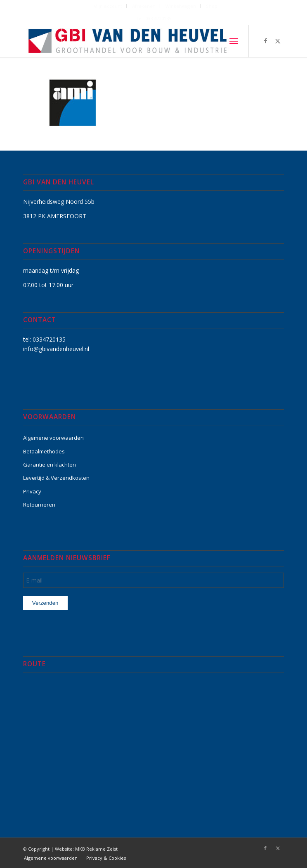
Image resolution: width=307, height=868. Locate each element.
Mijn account (108, 6)
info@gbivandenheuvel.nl (56, 349)
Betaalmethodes (44, 451)
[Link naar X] (278, 41)
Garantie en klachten (50, 465)
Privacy (32, 491)
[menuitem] (108, 6)
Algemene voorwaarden (53, 438)
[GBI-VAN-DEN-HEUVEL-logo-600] (128, 41)
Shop (212, 6)
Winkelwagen (181, 6)
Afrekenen (144, 6)
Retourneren (39, 505)
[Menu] (234, 41)
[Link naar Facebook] (265, 41)
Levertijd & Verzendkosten (56, 478)
